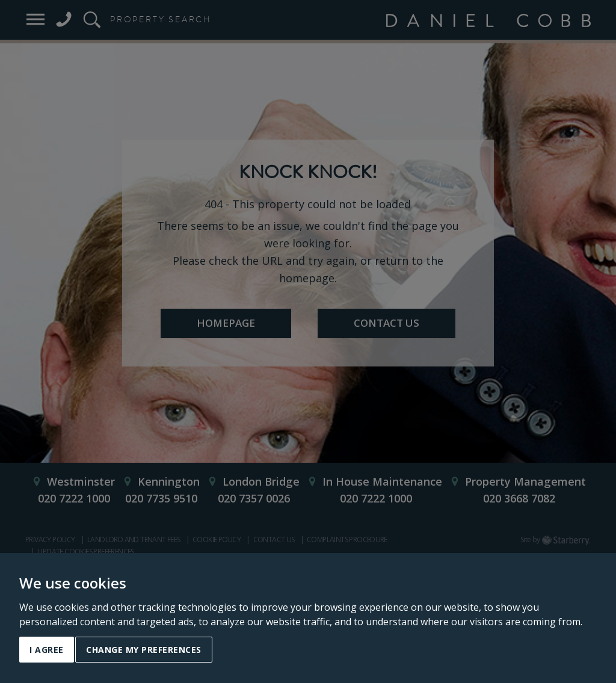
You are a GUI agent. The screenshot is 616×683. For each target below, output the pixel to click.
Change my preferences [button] (144, 650)
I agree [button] (47, 650)
